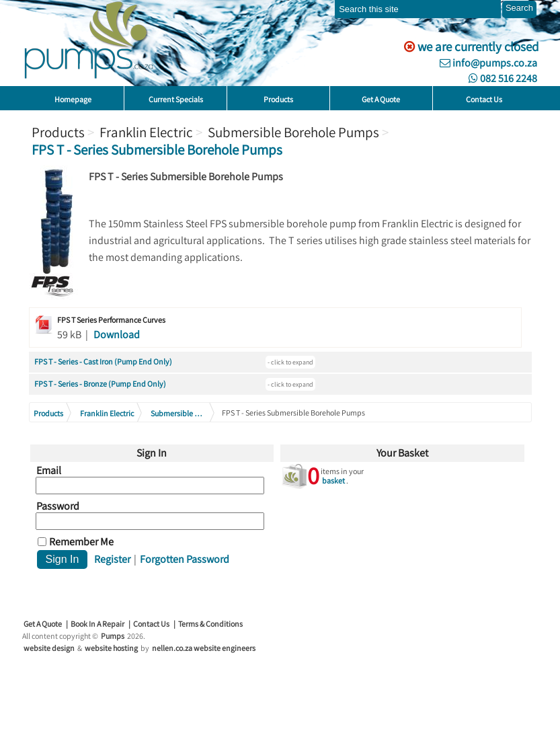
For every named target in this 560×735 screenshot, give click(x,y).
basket (333, 480)
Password (58, 506)
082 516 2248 (503, 78)
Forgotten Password (185, 559)
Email (49, 471)
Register (112, 559)
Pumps (113, 636)
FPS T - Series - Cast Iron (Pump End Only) (103, 361)
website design (49, 648)
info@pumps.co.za (488, 63)
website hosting (111, 648)
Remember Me (81, 542)
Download (117, 335)
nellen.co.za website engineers (204, 648)
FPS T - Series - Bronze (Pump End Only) (100, 384)
